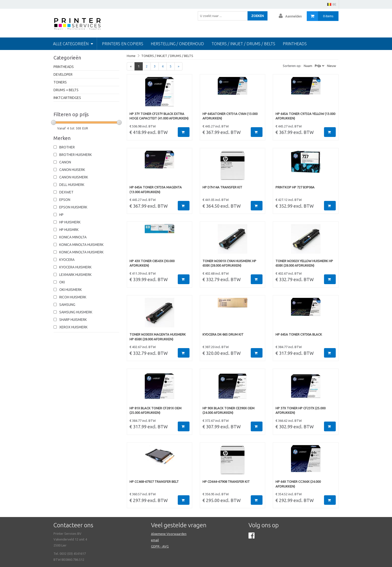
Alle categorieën (73, 44)
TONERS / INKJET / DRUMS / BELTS (243, 44)
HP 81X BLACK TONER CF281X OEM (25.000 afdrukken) (155, 410)
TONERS (60, 82)
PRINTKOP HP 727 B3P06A (295, 187)
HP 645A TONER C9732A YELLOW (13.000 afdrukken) (305, 116)
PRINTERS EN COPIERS (123, 44)
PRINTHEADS (64, 67)
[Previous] (131, 66)
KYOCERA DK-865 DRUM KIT (223, 334)
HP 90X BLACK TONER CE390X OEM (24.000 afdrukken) (228, 410)
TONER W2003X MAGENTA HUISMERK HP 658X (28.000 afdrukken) (158, 337)
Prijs (318, 66)
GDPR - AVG (160, 546)
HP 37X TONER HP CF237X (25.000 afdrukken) (300, 410)
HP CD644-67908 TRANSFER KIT (226, 482)
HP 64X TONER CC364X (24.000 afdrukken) (298, 484)
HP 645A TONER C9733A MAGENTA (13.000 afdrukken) (156, 190)
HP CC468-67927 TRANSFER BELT (154, 482)
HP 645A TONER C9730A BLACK (299, 334)
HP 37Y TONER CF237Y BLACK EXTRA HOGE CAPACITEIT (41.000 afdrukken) (159, 116)
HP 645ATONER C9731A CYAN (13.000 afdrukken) (230, 116)
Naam (308, 66)
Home (131, 56)
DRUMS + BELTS (66, 90)
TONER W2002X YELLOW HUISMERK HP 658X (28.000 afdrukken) (304, 263)
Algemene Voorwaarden (169, 534)
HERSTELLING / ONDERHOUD (177, 44)
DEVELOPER (63, 74)
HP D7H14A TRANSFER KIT (222, 187)
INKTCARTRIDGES (67, 98)
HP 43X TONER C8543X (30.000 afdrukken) (152, 263)
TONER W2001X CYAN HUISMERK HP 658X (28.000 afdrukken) (229, 263)
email (155, 540)
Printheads (295, 44)
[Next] (178, 66)
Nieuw (331, 66)
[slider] (53, 122)
